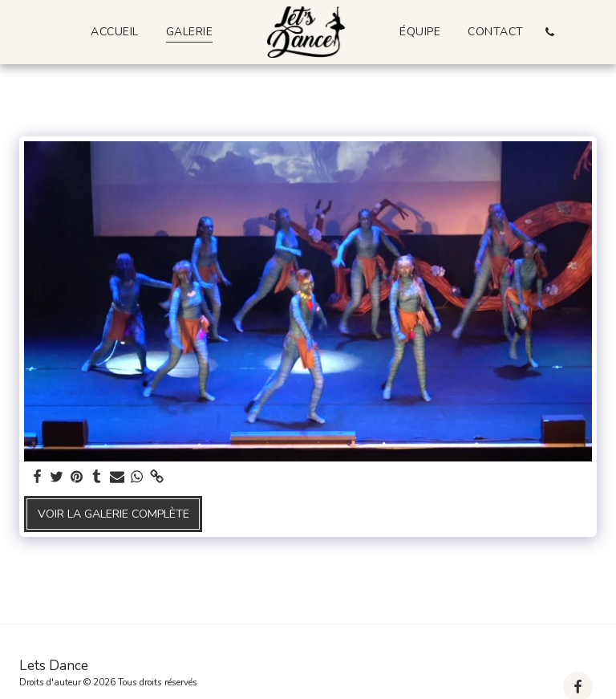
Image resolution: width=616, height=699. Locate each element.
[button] (550, 32)
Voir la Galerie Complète (113, 514)
